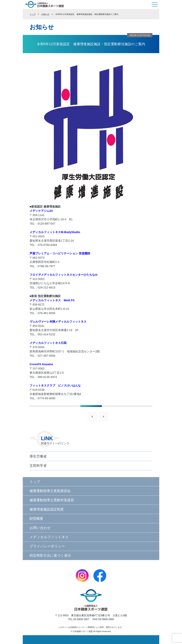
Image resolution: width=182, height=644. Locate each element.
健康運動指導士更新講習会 (50, 491)
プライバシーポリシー (47, 546)
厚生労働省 (38, 456)
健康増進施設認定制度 (47, 509)
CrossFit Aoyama (41, 364)
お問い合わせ (40, 528)
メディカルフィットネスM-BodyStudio (55, 232)
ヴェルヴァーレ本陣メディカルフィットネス (58, 322)
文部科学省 (38, 466)
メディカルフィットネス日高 (48, 343)
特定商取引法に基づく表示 (50, 555)
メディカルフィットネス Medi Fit (52, 300)
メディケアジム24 (41, 211)
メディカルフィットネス (49, 537)
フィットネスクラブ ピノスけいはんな (55, 385)
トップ (33, 14)
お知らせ (45, 14)
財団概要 (36, 519)
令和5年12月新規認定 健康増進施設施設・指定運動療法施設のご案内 (87, 14)
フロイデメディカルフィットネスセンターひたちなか (64, 275)
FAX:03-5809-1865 (103, 619)
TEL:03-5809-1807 (79, 619)
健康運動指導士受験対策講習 (52, 500)
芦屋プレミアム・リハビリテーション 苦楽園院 (60, 253)
